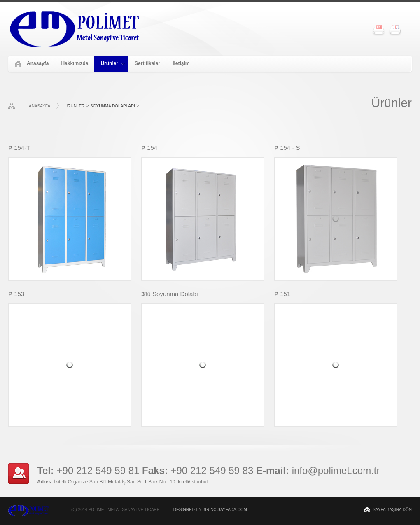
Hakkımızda (75, 63)
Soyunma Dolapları (113, 106)
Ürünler (113, 63)
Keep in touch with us (19, 474)
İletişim (181, 63)
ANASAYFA (40, 106)
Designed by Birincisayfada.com (210, 510)
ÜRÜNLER (75, 106)
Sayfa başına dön (392, 510)
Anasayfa (38, 63)
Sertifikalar (147, 63)
